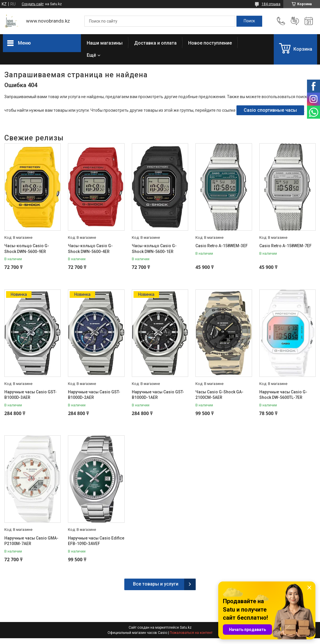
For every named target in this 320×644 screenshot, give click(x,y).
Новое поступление (210, 43)
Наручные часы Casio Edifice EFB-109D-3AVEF (96, 541)
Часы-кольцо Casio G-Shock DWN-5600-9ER (27, 249)
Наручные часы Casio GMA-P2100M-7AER (31, 541)
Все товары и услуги (156, 584)
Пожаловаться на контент (191, 633)
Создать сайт (33, 4)
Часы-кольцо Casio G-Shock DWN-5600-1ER (154, 249)
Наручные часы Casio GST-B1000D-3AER (30, 395)
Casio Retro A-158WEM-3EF (222, 246)
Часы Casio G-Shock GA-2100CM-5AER (219, 395)
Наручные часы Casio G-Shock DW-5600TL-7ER (283, 395)
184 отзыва (271, 4)
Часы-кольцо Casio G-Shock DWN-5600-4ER (90, 249)
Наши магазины (105, 43)
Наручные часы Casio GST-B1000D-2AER (94, 395)
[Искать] (249, 21)
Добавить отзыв (295, 21)
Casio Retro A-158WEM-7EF (285, 246)
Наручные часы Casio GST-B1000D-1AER (158, 395)
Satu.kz (186, 628)
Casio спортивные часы (270, 110)
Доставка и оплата (155, 43)
